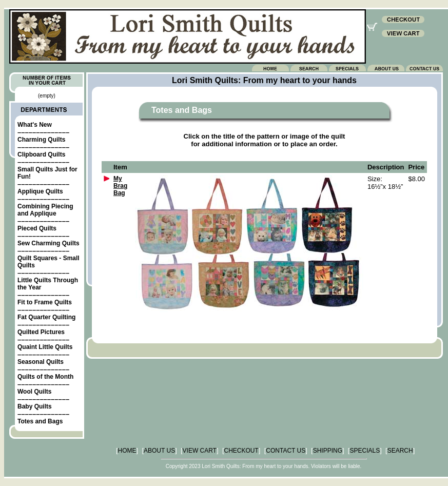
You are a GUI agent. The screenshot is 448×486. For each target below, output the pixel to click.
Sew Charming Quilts (48, 243)
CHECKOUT (241, 451)
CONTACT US (286, 451)
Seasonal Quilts (41, 362)
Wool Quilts (34, 392)
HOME (127, 451)
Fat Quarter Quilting (46, 317)
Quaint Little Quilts (45, 347)
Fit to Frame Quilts (45, 302)
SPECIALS (365, 451)
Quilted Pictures (41, 332)
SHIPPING (328, 451)
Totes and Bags (40, 421)
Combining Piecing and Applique (45, 210)
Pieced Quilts (37, 228)
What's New (35, 125)
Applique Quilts (40, 191)
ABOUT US (159, 451)
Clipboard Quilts (41, 154)
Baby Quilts (35, 406)
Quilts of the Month (45, 377)
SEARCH (400, 451)
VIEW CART (200, 451)
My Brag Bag (120, 186)
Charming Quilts (41, 140)
